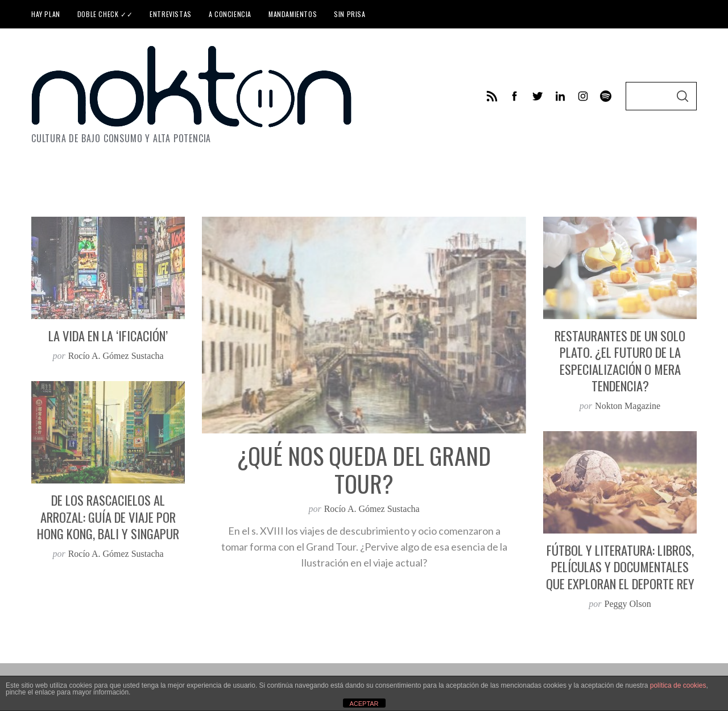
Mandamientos (293, 14)
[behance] (606, 96)
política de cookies (678, 685)
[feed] (492, 96)
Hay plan (46, 14)
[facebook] (515, 96)
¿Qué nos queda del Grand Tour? (364, 470)
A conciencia (230, 14)
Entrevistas (171, 14)
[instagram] (583, 96)
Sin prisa (349, 14)
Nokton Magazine (628, 406)
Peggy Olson (628, 604)
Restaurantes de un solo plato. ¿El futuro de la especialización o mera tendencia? (620, 361)
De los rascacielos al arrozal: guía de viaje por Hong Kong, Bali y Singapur (108, 517)
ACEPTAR (364, 704)
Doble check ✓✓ (105, 14)
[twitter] (537, 96)
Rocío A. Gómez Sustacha (372, 509)
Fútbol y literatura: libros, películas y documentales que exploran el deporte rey (620, 567)
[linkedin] (560, 96)
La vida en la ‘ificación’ (108, 336)
